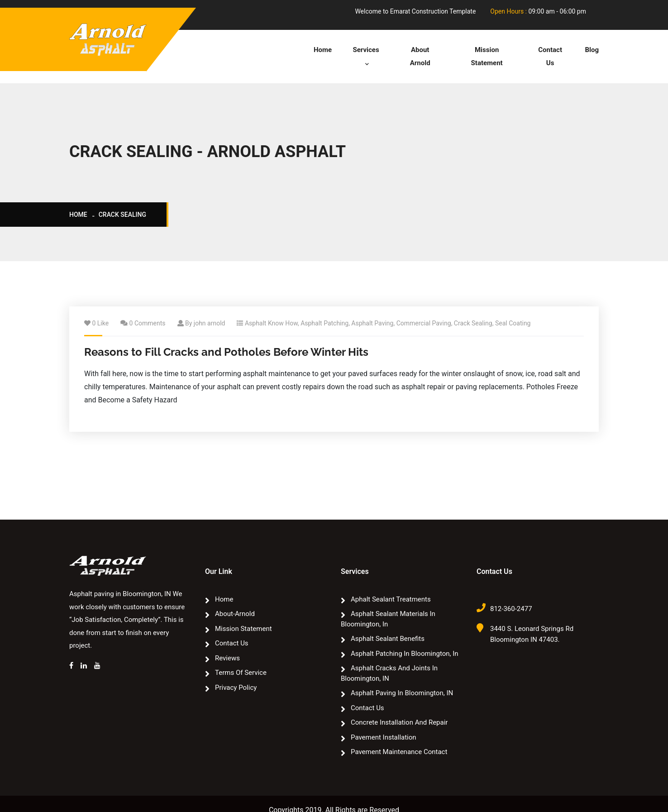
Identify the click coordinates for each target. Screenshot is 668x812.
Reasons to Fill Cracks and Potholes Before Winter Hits (226, 340)
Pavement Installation (384, 725)
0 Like (100, 311)
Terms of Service (241, 660)
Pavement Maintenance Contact (399, 739)
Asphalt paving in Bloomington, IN (402, 680)
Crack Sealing (473, 311)
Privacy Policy (236, 675)
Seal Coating (513, 311)
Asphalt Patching (324, 311)
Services (362, 50)
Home (322, 50)
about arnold (419, 50)
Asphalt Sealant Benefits (388, 626)
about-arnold (235, 601)
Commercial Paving (424, 311)
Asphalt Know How (271, 311)
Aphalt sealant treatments (391, 587)
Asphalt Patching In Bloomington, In (405, 641)
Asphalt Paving (372, 311)
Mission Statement (486, 50)
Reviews (227, 645)
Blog (592, 50)
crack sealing (122, 202)
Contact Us (550, 50)
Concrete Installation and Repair (399, 710)
